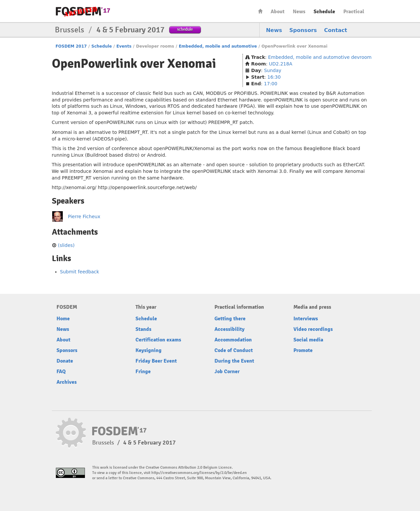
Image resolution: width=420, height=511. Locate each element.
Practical (354, 12)
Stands (143, 329)
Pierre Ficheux (84, 216)
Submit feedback (80, 272)
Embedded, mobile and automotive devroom (320, 57)
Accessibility (229, 329)
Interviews (306, 319)
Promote (303, 350)
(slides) (66, 245)
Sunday (273, 70)
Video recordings (313, 329)
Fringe (143, 372)
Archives (67, 382)
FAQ (61, 372)
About (278, 12)
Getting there (230, 319)
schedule (185, 29)
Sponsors (303, 30)
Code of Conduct (234, 350)
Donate (65, 361)
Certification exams (158, 340)
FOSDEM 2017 (71, 46)
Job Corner (227, 372)
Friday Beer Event (156, 361)
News (299, 12)
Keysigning (149, 350)
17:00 (271, 84)
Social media (308, 340)
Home (260, 11)
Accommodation (233, 340)
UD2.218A (281, 64)
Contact (336, 30)
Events (124, 46)
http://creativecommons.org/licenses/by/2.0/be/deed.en (199, 473)
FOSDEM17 (83, 11)
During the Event (234, 361)
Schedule (324, 12)
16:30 (274, 77)
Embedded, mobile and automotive (218, 46)
